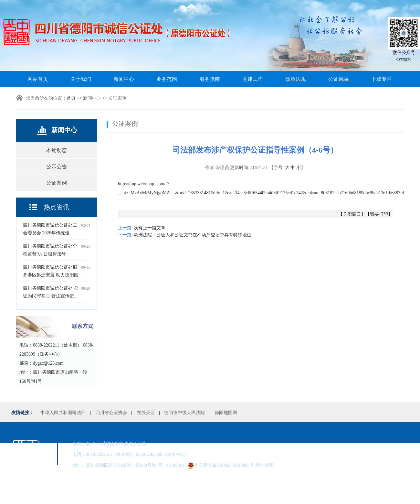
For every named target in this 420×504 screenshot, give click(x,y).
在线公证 (146, 413)
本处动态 (57, 150)
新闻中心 (124, 79)
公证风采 (339, 79)
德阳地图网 (226, 413)
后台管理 (264, 465)
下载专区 (382, 79)
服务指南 (210, 79)
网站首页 (38, 79)
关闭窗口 (352, 214)
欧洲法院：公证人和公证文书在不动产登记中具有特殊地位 (193, 235)
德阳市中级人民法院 (184, 413)
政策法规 (296, 79)
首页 (71, 98)
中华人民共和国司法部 (63, 413)
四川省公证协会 (111, 413)
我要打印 (379, 214)
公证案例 (57, 183)
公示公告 (57, 167)
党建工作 (253, 79)
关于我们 (81, 79)
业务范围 (167, 79)
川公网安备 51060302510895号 (221, 466)
